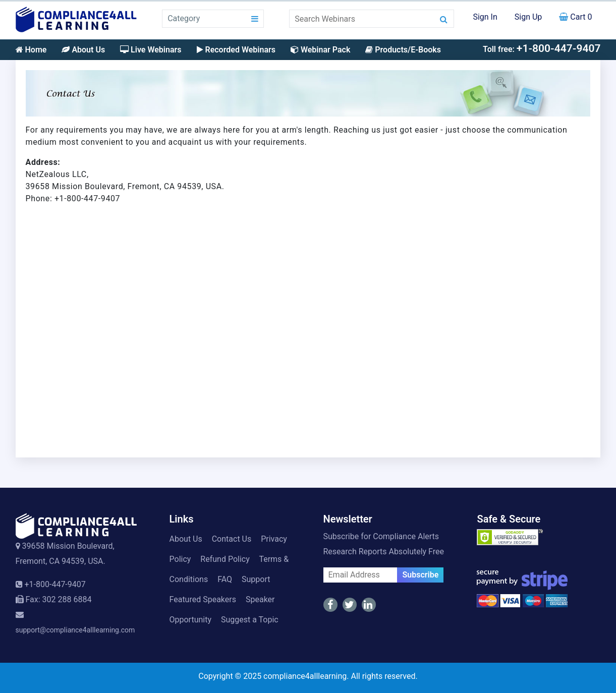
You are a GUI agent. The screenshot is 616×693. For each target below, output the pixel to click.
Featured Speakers (203, 599)
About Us (83, 50)
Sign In (485, 17)
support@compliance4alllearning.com (75, 630)
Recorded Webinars (236, 50)
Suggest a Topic (250, 620)
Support (256, 579)
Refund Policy (225, 559)
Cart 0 (575, 17)
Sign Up (528, 17)
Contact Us (232, 539)
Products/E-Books (403, 50)
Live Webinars (151, 50)
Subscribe (420, 575)
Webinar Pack (320, 50)
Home (31, 50)
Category (184, 18)
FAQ (225, 579)
